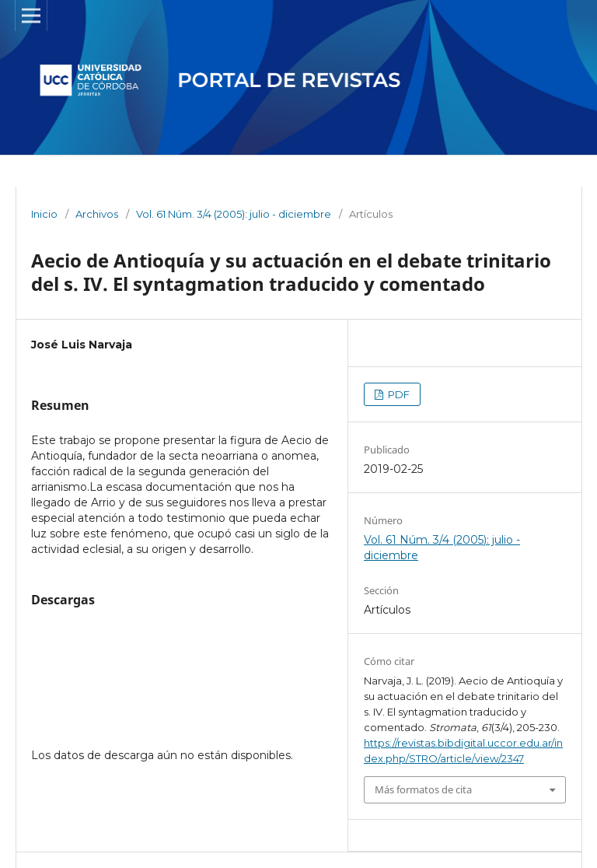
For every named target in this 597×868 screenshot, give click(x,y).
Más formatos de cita (423, 789)
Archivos (97, 214)
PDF (398, 394)
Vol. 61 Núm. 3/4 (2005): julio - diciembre (234, 214)
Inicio (44, 214)
